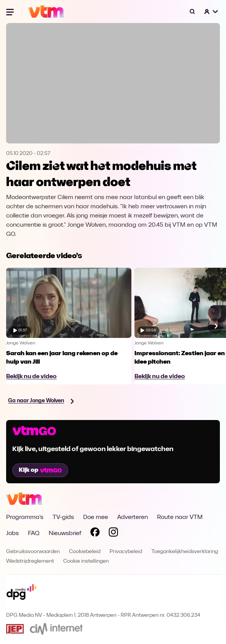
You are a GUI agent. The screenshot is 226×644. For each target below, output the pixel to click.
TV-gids (63, 517)
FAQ (34, 534)
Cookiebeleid (85, 552)
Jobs (12, 534)
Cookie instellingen (86, 561)
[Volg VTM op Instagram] (113, 534)
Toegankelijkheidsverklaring (185, 552)
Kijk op (40, 470)
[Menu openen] (11, 12)
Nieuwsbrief (65, 534)
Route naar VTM (180, 517)
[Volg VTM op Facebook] (95, 534)
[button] (211, 12)
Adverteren (133, 517)
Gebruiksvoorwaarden (33, 552)
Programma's (25, 517)
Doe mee (96, 517)
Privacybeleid (126, 552)
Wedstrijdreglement (30, 561)
